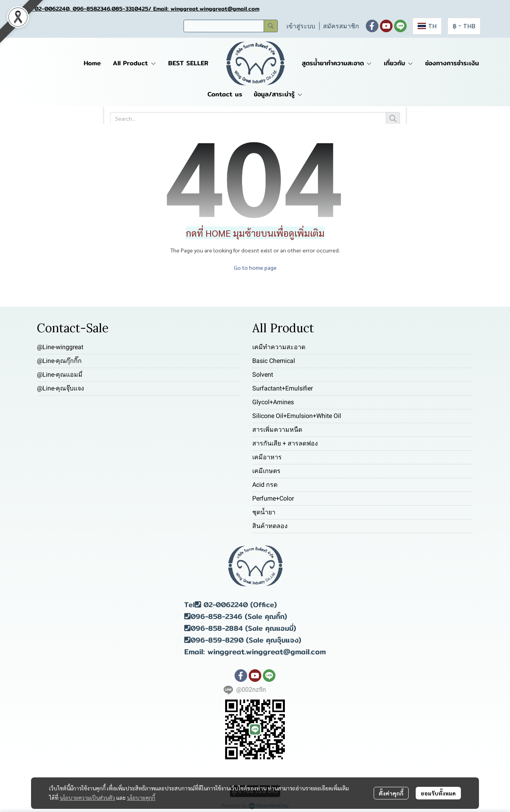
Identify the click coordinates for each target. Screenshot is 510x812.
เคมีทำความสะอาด (279, 347)
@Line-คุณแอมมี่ (60, 375)
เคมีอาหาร (267, 457)
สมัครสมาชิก (341, 26)
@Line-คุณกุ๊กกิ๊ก (59, 361)
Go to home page (255, 267)
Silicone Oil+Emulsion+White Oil (297, 416)
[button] (231, 26)
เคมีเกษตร (266, 471)
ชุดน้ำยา (264, 512)
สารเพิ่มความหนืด (277, 430)
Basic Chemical (274, 361)
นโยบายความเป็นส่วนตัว (87, 797)
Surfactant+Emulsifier (283, 388)
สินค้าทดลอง (270, 526)
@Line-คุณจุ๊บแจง (61, 388)
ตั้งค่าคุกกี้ (391, 793)
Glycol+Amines (273, 402)
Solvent (263, 375)
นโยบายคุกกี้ (141, 797)
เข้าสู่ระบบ (301, 26)
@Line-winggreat (60, 347)
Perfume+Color (273, 498)
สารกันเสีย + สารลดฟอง (285, 443)
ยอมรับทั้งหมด (438, 793)
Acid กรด (265, 485)
